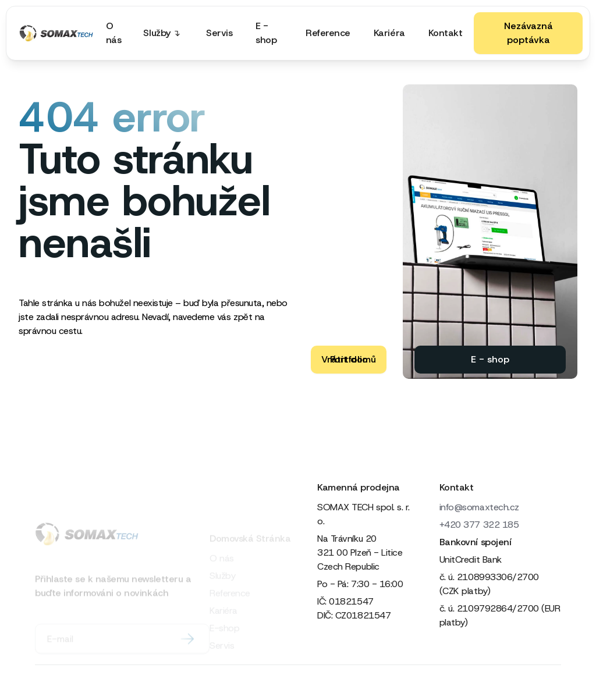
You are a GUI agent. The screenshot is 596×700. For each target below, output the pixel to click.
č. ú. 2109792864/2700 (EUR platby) (500, 615)
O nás (114, 33)
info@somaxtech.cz (479, 507)
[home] (57, 33)
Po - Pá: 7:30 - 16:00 (360, 584)
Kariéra (389, 33)
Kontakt (446, 33)
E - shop (266, 33)
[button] (165, 33)
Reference (328, 33)
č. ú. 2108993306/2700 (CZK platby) (489, 584)
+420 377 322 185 (479, 525)
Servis (219, 33)
